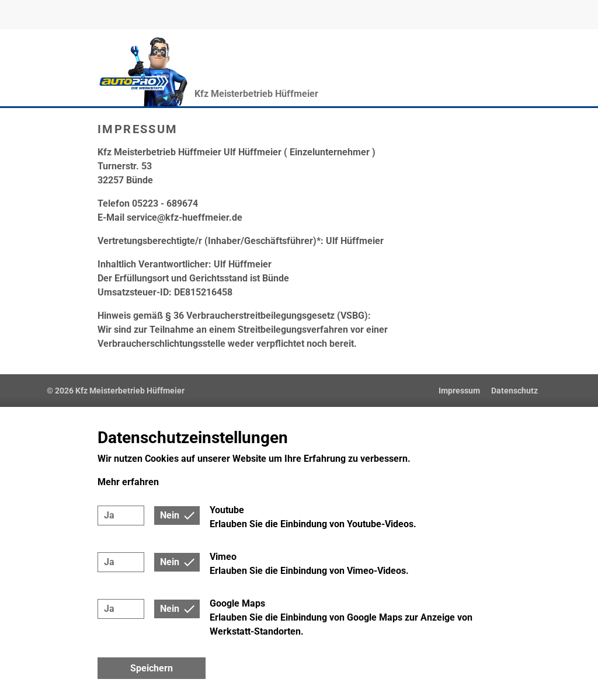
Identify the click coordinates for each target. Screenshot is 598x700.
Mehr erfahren (128, 482)
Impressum (459, 391)
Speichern (152, 668)
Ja (109, 515)
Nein (170, 515)
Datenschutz (514, 391)
